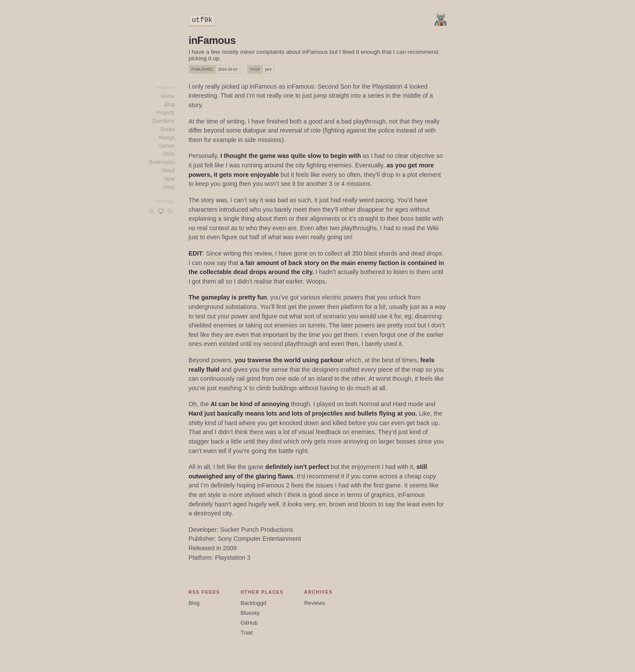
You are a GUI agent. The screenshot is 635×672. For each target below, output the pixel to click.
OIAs (169, 154)
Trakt (247, 633)
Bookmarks (162, 162)
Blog (169, 105)
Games (167, 146)
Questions (163, 121)
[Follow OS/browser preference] (161, 211)
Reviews (315, 603)
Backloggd (253, 603)
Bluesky (250, 613)
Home (168, 96)
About (168, 170)
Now (169, 179)
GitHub (249, 623)
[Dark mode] (170, 211)
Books (167, 129)
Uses (169, 187)
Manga (167, 138)
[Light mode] (151, 211)
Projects (165, 113)
